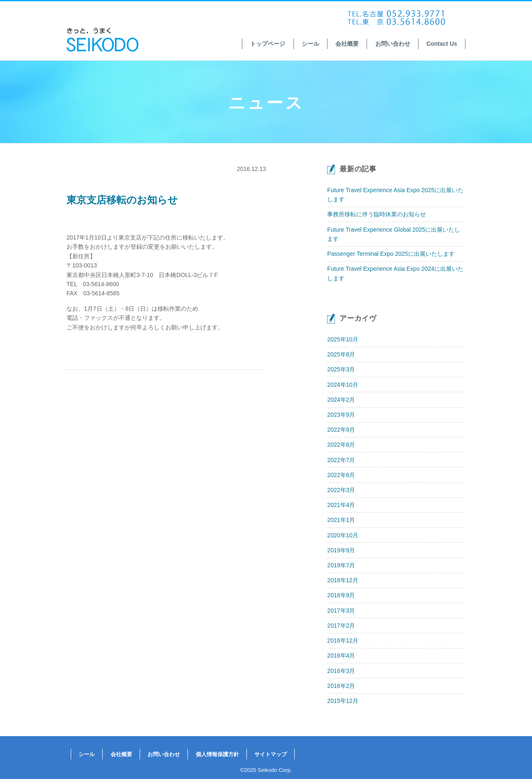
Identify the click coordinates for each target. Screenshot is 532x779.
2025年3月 (341, 369)
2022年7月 (341, 460)
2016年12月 (343, 641)
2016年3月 (341, 671)
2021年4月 (341, 505)
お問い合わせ (393, 44)
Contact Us (442, 44)
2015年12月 (343, 701)
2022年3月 (341, 490)
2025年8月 (341, 354)
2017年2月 (341, 626)
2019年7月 (341, 565)
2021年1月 (341, 520)
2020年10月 (343, 535)
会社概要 (347, 44)
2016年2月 (341, 686)
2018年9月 (341, 595)
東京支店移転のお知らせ (122, 200)
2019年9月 (341, 550)
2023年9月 (341, 415)
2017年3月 (341, 611)
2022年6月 (341, 475)
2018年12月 (343, 580)
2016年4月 (341, 655)
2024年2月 (341, 400)
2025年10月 (343, 339)
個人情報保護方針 (217, 754)
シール (310, 44)
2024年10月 (343, 385)
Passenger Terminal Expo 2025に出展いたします (391, 254)
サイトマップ (271, 754)
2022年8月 (341, 445)
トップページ (268, 44)
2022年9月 (341, 430)
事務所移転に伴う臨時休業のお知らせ (377, 214)
